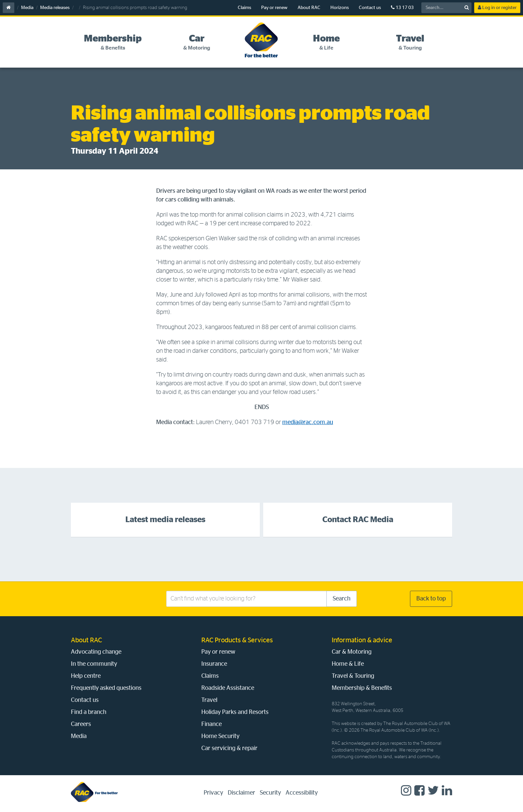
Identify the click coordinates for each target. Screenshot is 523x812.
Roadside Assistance (228, 688)
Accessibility (302, 793)
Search (342, 599)
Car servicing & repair (229, 748)
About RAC (309, 8)
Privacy (213, 793)
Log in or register (497, 8)
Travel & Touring (353, 676)
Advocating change (96, 652)
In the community (94, 664)
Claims (244, 8)
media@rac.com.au (308, 422)
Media (27, 8)
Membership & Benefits (362, 688)
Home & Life (348, 664)
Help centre (86, 676)
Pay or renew (274, 8)
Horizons (340, 8)
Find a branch (89, 712)
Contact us (370, 8)
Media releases (55, 8)
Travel (209, 700)
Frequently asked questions (106, 688)
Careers (81, 724)
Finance (212, 724)
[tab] (113, 43)
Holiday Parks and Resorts (235, 712)
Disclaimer (241, 793)
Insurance (214, 664)
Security (270, 793)
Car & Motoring (352, 652)
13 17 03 (402, 8)
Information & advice (362, 640)
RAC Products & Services (237, 640)
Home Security (220, 736)
